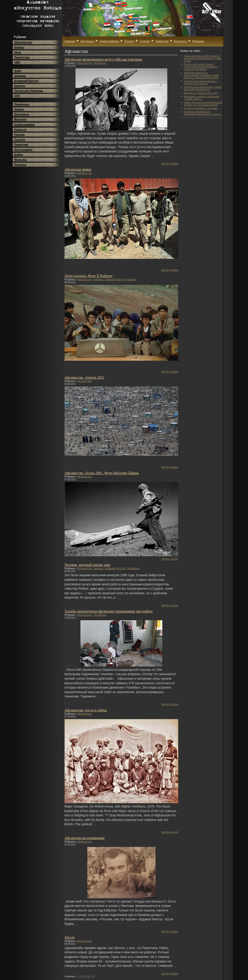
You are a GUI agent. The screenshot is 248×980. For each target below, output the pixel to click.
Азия (18, 71)
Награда (20, 165)
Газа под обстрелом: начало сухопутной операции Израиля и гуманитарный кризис (201, 67)
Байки (19, 155)
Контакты (180, 41)
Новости (20, 130)
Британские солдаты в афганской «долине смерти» (202, 98)
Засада (70, 937)
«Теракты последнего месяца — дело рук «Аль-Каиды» (201, 82)
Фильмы (20, 160)
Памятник (21, 145)
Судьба (20, 140)
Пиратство (22, 57)
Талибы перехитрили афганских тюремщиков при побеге (109, 611)
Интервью (22, 114)
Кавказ (19, 47)
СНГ (17, 96)
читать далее (170, 164)
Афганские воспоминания (85, 838)
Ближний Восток (26, 81)
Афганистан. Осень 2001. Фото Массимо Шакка (102, 473)
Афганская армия (78, 169)
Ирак (18, 52)
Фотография (23, 150)
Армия (19, 109)
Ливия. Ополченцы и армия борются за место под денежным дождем (203, 104)
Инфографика (24, 125)
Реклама (198, 41)
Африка (20, 76)
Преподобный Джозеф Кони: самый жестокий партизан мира (203, 88)
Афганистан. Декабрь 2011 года (201, 93)
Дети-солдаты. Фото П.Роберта (89, 276)
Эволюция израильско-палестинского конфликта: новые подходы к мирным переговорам (201, 75)
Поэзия (19, 135)
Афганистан (23, 42)
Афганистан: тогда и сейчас (86, 710)
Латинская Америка (29, 91)
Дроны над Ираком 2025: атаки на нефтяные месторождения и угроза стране (203, 58)
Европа (20, 86)
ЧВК (17, 62)
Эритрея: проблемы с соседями (201, 108)
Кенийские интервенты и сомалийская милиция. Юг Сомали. (203, 113)
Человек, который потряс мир (87, 565)
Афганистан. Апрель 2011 (85, 377)
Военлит (20, 119)
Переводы (22, 104)
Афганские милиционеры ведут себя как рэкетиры (103, 59)
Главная (69, 41)
